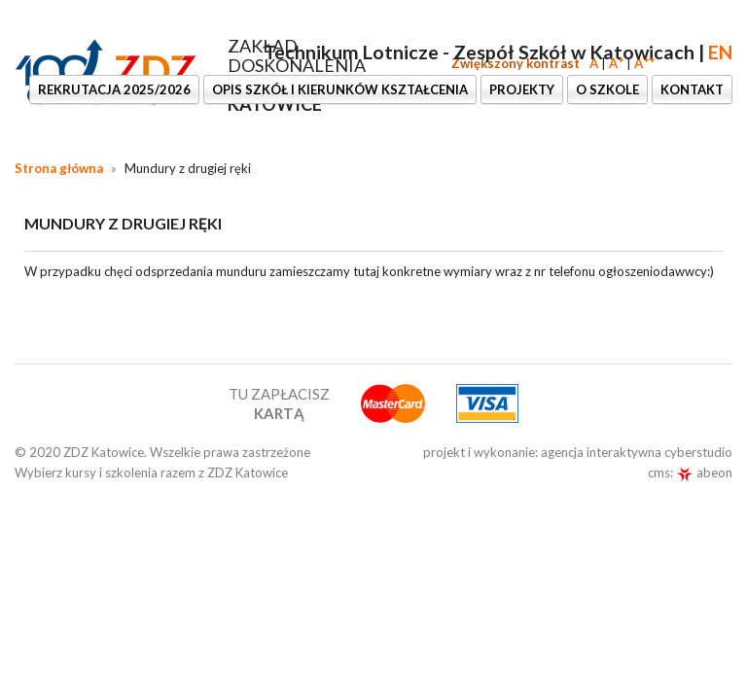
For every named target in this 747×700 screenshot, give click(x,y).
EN (720, 52)
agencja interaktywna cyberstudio (637, 452)
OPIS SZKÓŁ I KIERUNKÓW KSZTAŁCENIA (340, 89)
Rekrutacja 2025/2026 (114, 89)
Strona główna (59, 168)
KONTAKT (692, 89)
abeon (704, 472)
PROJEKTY (522, 89)
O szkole (607, 89)
